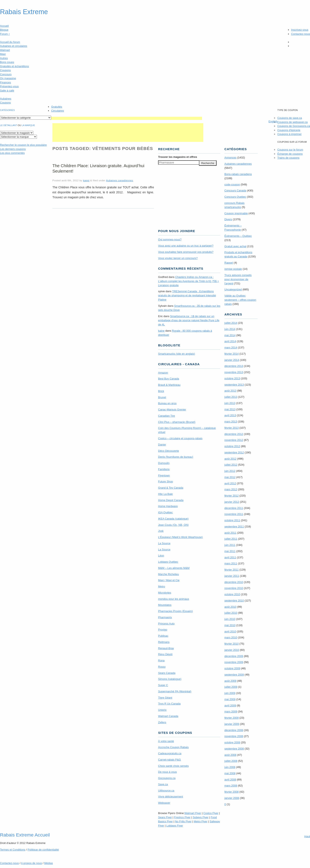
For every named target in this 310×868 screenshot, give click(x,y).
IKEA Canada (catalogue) (173, 519)
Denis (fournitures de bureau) (176, 457)
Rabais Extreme (24, 12)
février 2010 (232, 644)
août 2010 (230, 607)
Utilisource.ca (166, 791)
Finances (5, 82)
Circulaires (58, 111)
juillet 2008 (231, 761)
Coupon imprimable (236, 213)
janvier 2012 (232, 502)
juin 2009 (230, 693)
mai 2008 (230, 773)
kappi (86, 180)
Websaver (164, 803)
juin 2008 (230, 767)
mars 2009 (231, 712)
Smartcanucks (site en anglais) (177, 354)
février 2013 (232, 428)
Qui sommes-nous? (170, 239)
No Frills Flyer (183, 821)
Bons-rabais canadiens (238, 174)
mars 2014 (231, 348)
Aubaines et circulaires (14, 46)
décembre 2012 (234, 434)
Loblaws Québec (168, 562)
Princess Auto (166, 624)
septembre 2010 (234, 601)
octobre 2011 (232, 520)
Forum (5, 34)
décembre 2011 (234, 508)
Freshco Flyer (182, 817)
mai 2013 (230, 409)
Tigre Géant (165, 698)
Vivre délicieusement (171, 797)
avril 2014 (230, 341)
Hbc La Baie (165, 494)
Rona (161, 660)
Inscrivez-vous (300, 30)
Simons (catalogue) (170, 679)
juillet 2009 (231, 687)
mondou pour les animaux (174, 599)
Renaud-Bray (166, 648)
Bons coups (7, 62)
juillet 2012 (231, 465)
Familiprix (164, 469)
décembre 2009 (234, 656)
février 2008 (232, 792)
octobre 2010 (232, 594)
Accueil (4, 26)
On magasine (8, 78)
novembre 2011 (234, 514)
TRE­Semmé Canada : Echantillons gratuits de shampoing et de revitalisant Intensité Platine (187, 295)
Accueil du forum (10, 42)
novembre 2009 (234, 662)
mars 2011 (231, 563)
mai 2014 (230, 335)
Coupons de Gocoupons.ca (294, 126)
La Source (164, 543)
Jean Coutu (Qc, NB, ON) (173, 525)
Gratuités (57, 107)
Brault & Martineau (169, 385)
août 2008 (230, 755)
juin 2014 (230, 329)
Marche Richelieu (168, 574)
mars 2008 (231, 786)
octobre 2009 (232, 668)
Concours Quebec (235, 197)
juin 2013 (230, 403)
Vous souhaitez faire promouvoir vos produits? (186, 252)
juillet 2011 (231, 539)
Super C (163, 685)
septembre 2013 (234, 385)
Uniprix (162, 710)
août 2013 (230, 391)
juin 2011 (230, 545)
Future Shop (166, 481)
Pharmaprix (165, 617)
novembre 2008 (234, 736)
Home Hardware (168, 506)
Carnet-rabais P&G (170, 760)
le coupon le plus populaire (23, 145)
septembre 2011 (234, 527)
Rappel (229, 263)
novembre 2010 (234, 588)
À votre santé (166, 741)
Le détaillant (8, 125)
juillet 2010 (231, 613)
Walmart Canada (168, 716)
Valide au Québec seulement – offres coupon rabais (240, 300)
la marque (28, 125)
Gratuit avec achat (235, 246)
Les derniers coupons (13, 149)
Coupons (5, 70)
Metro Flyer (201, 821)
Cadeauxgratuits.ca (170, 753)
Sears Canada (167, 673)
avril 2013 (230, 415)
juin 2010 (230, 619)
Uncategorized (233, 289)
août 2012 (230, 459)
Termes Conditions (13, 850)
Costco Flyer (211, 813)
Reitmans (164, 642)
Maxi (3, 54)
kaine (161, 331)
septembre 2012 (234, 452)
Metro (162, 586)
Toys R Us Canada (169, 704)
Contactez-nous (301, 34)
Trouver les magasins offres (178, 157)
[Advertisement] (127, 118)
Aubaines (6, 99)
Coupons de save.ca (290, 118)
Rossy (162, 667)
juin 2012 (230, 471)
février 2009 (232, 718)
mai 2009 (230, 699)
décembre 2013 (234, 366)
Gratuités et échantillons (14, 66)
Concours (6, 74)
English (273, 121)
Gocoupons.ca (167, 778)
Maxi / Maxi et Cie (169, 580)
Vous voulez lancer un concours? (178, 258)
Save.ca (163, 784)
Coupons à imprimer (289, 134)
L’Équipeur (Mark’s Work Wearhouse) (180, 537)
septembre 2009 (234, 675)
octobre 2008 (232, 742)
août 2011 (230, 533)
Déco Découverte (168, 451)
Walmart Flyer (193, 813)
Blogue (4, 30)
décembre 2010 (234, 582)
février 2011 (232, 570)
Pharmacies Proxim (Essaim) (176, 611)
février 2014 (232, 354)
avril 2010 (230, 631)
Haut (307, 836)
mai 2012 (230, 477)
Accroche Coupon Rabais (173, 747)
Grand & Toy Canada (171, 488)
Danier (162, 445)
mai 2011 (230, 551)
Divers (228, 219)
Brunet (162, 397)
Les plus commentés (12, 153)
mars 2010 (231, 637)
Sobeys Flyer (201, 817)
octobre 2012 (232, 446)
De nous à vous (167, 772)
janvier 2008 (232, 798)
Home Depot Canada (171, 500)
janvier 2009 (232, 724)
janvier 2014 (232, 360)
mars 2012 (231, 489)
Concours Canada (235, 191)
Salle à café (7, 91)
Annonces (230, 158)
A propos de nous (31, 863)
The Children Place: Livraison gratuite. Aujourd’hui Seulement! (98, 168)
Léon (161, 556)
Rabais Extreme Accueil (25, 835)
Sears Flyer (165, 817)
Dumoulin (164, 463)
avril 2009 (230, 705)
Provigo (163, 630)
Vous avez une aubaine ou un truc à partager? (186, 246)
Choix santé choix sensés (173, 766)
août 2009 (230, 681)
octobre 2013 (232, 378)
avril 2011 (230, 557)
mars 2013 (231, 422)
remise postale (233, 269)
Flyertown (164, 475)
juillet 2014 (231, 323)
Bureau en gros (167, 403)
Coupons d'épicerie (289, 130)
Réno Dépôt (165, 654)
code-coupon (232, 184)
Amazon (163, 373)
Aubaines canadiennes (120, 180)
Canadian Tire (167, 416)
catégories (7, 110)
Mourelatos (165, 605)
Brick (161, 391)
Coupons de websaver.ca (292, 122)
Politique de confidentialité (43, 850)
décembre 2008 (234, 730)
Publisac (163, 636)
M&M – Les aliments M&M (174, 568)
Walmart (5, 50)
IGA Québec (165, 512)
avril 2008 (230, 780)
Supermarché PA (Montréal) (175, 691)
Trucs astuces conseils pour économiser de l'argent (238, 279)
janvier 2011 (232, 576)
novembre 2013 (234, 372)
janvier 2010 (232, 650)
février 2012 (232, 496)
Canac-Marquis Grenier (172, 410)
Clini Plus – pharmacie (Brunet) (177, 422)
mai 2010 (230, 625)
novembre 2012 (234, 440)
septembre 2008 (234, 749)
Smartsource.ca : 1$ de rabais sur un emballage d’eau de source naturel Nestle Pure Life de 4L (189, 320)
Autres (4, 58)
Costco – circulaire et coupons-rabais (180, 438)
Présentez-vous (9, 86)
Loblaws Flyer (175, 826)
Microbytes (165, 593)
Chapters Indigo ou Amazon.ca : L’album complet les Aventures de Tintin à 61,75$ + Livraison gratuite (189, 281)
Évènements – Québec (238, 236)
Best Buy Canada (169, 379)
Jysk (161, 531)
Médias (48, 863)
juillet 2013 (231, 397)
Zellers (162, 722)
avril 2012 (230, 483)
